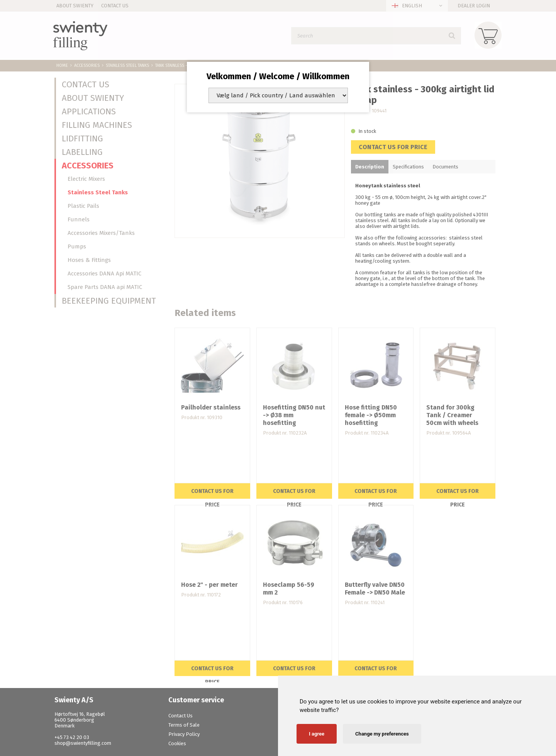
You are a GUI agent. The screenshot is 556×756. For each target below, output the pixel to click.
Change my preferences (382, 734)
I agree (317, 734)
